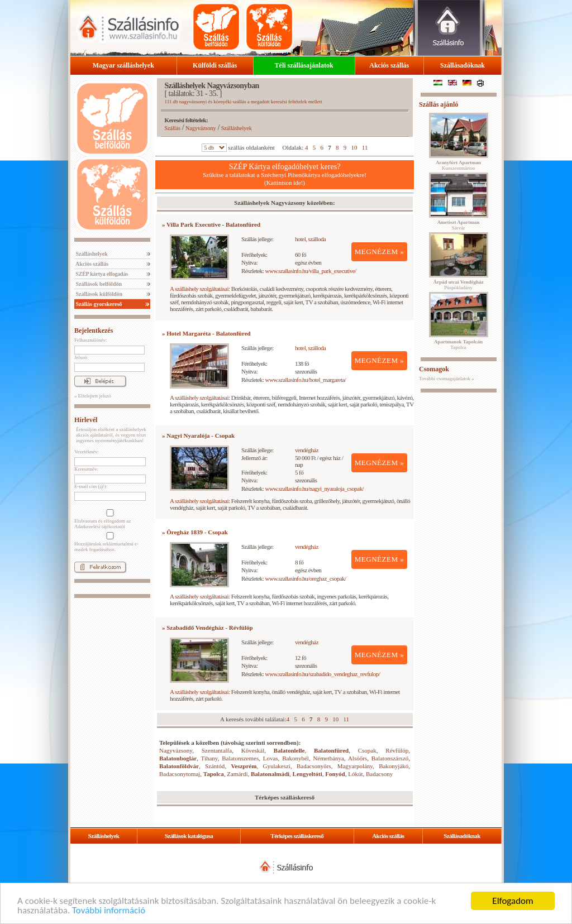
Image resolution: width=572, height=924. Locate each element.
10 (354, 147)
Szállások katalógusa (189, 836)
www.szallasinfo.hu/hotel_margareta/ (306, 380)
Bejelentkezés (94, 331)
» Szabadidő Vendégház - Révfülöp (208, 628)
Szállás (173, 128)
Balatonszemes (240, 758)
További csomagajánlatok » (447, 379)
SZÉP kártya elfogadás (101, 274)
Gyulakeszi (276, 766)
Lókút (355, 774)
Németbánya (328, 758)
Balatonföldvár (179, 766)
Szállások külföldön (98, 294)
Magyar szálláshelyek (123, 65)
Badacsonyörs (314, 766)
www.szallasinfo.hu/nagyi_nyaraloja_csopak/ (315, 489)
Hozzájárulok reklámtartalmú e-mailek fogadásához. (109, 542)
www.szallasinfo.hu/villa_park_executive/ (311, 271)
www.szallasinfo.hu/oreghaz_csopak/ (306, 578)
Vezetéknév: (87, 452)
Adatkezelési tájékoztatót (100, 526)
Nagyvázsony (201, 128)
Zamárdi (237, 774)
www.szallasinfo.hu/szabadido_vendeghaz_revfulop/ (323, 674)
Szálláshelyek (91, 254)
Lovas (271, 758)
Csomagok (434, 369)
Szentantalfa (217, 750)
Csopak (367, 750)
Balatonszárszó (390, 758)
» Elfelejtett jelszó (92, 396)
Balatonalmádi (270, 774)
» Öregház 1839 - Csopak (195, 532)
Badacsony (379, 774)
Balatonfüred (331, 750)
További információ (109, 911)
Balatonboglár (178, 758)
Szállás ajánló (438, 104)
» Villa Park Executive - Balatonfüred (211, 224)
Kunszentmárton (458, 165)
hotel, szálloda (310, 239)
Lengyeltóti (308, 774)
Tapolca (214, 774)
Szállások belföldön (98, 284)
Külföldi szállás (215, 65)
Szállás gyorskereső (98, 304)
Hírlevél (86, 420)
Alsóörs (357, 758)
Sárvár (459, 225)
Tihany (209, 758)
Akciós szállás (389, 65)
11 (365, 147)
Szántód (215, 766)
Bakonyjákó (394, 766)
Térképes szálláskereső (297, 836)
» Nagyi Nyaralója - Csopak (198, 435)
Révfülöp (397, 750)
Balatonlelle (289, 750)
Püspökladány (458, 285)
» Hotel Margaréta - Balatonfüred (206, 333)
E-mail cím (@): (91, 486)
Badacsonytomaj (180, 774)
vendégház (307, 450)
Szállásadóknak (463, 65)
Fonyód (335, 774)
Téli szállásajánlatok (304, 65)
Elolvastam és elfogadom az (109, 519)
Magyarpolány (355, 766)
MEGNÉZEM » (380, 252)
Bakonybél (295, 758)
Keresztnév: (86, 469)
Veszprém (244, 766)
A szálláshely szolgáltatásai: (200, 289)
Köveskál (253, 750)
